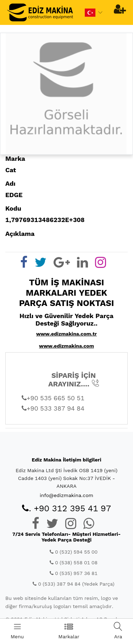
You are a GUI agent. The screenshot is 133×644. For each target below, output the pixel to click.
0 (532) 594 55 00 (74, 552)
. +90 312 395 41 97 (66, 508)
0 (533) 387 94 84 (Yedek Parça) (73, 584)
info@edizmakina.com (66, 495)
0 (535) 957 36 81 (74, 573)
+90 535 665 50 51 (53, 398)
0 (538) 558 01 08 (74, 563)
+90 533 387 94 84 (53, 408)
